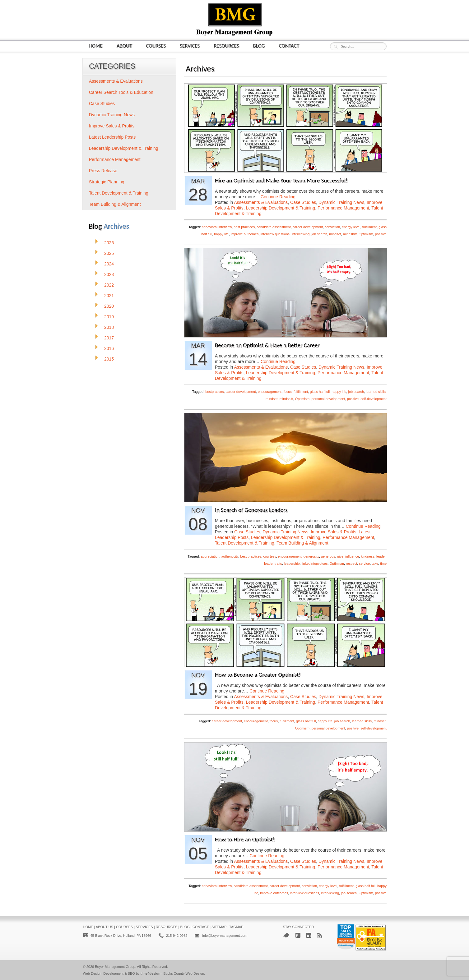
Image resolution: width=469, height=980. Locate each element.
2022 (109, 285)
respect (351, 564)
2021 (109, 296)
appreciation (210, 556)
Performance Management (343, 208)
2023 (109, 274)
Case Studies (303, 202)
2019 (109, 317)
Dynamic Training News (341, 202)
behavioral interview (217, 227)
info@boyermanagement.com (225, 936)
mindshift (350, 234)
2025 (109, 253)
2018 (109, 327)
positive (381, 234)
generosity (311, 556)
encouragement (270, 392)
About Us (104, 927)
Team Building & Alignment (302, 543)
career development (308, 227)
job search (319, 234)
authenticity (230, 556)
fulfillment (369, 227)
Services (190, 46)
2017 (109, 338)
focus (288, 392)
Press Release (103, 171)
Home (96, 46)
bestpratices (214, 392)
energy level (351, 227)
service (364, 564)
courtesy (269, 556)
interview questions (275, 234)
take (375, 564)
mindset (335, 234)
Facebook (298, 935)
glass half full (320, 392)
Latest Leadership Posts (112, 137)
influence (352, 556)
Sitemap (219, 927)
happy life (221, 234)
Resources (226, 46)
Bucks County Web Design (184, 973)
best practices (244, 227)
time (383, 564)
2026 (109, 243)
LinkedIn (309, 935)
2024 (109, 264)
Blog (259, 46)
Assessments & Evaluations (261, 202)
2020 (109, 306)
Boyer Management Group (115, 967)
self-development (374, 399)
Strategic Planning (107, 182)
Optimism (366, 234)
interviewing (300, 234)
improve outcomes (245, 234)
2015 (109, 359)
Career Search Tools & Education (121, 92)
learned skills (376, 392)
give (340, 556)
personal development (328, 399)
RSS (320, 935)
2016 (109, 348)
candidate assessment (274, 227)
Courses (156, 46)
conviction (332, 227)
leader (381, 556)
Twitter (286, 935)
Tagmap (236, 927)
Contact (289, 46)
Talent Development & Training (245, 543)
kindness (367, 556)
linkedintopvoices (315, 564)
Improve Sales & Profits (333, 532)
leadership (292, 564)
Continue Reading (278, 197)
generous (328, 556)
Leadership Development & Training (281, 208)
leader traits (273, 564)
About (124, 46)
